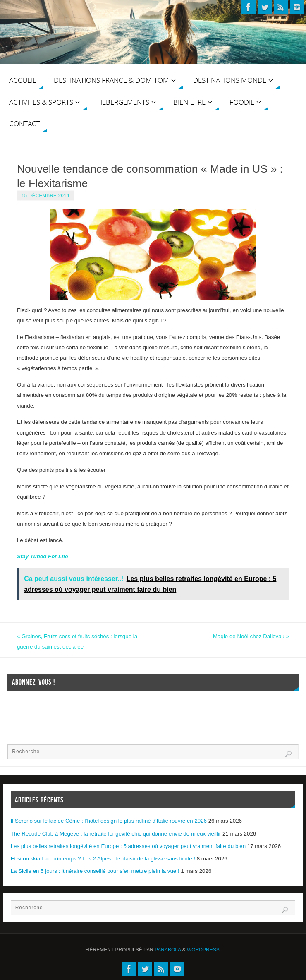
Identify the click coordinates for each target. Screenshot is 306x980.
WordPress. (204, 950)
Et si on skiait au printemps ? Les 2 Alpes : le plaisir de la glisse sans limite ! (103, 859)
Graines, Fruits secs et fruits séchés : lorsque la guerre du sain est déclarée (77, 641)
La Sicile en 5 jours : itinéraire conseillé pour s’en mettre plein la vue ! (95, 871)
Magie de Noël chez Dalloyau (251, 636)
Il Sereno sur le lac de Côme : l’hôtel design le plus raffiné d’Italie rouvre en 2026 (109, 821)
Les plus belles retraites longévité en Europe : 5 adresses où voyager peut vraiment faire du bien (128, 846)
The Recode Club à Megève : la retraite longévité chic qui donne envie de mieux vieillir (116, 834)
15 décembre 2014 (45, 195)
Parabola (168, 950)
